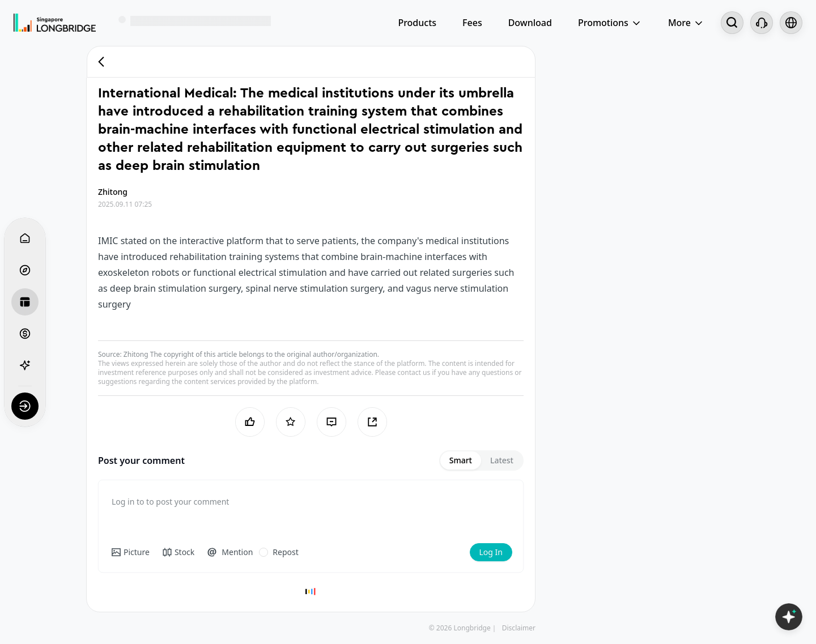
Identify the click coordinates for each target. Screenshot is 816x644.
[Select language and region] (791, 23)
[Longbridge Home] (55, 23)
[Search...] (732, 23)
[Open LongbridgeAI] (789, 617)
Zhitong (136, 354)
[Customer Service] (762, 23)
